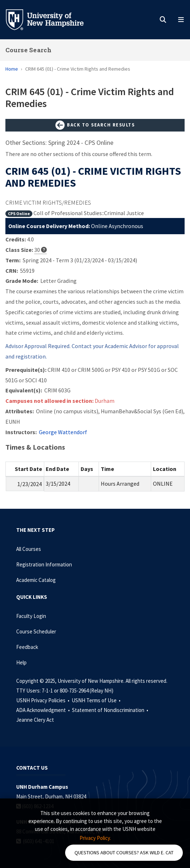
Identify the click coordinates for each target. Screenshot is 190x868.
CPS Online (19, 213)
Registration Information (44, 564)
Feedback (27, 647)
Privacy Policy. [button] (95, 838)
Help (21, 662)
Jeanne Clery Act (35, 720)
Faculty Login (31, 616)
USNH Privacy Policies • (43, 700)
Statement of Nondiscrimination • (111, 710)
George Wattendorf (63, 432)
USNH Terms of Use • (97, 700)
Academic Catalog (36, 580)
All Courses (29, 549)
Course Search (28, 50)
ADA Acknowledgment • (44, 710)
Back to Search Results (95, 125)
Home (12, 69)
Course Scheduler (36, 631)
